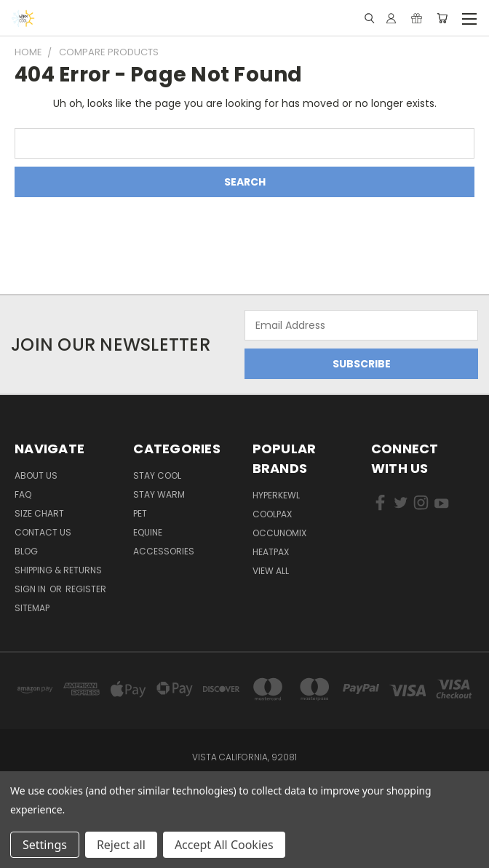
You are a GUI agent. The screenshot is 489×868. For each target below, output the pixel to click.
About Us (36, 475)
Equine (148, 532)
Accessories (164, 551)
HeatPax (271, 552)
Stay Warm (159, 494)
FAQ (23, 494)
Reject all (121, 845)
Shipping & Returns (58, 570)
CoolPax (272, 514)
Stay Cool (157, 475)
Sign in (31, 589)
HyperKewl (276, 495)
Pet (140, 513)
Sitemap (32, 608)
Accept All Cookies (224, 845)
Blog (26, 551)
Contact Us (43, 532)
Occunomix (279, 533)
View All (271, 571)
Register (86, 589)
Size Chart (39, 513)
